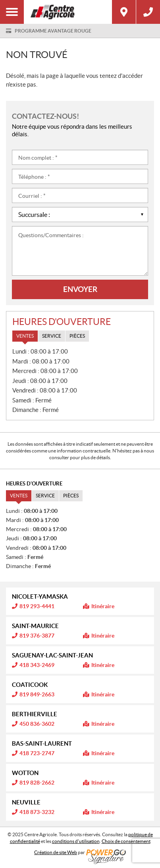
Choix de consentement (126, 841)
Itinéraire (103, 606)
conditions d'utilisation (76, 841)
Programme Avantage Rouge (53, 31)
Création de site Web (56, 852)
